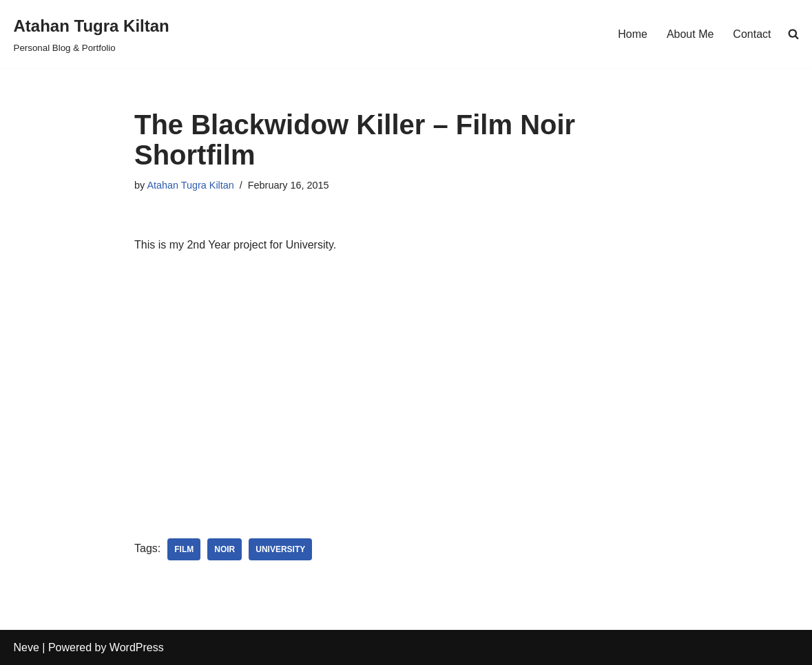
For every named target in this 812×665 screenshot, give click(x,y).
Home (633, 34)
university (280, 549)
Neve (27, 647)
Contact (752, 34)
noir (225, 549)
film (184, 549)
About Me (690, 34)
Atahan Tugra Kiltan (190, 185)
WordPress (137, 647)
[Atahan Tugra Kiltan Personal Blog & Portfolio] (92, 34)
